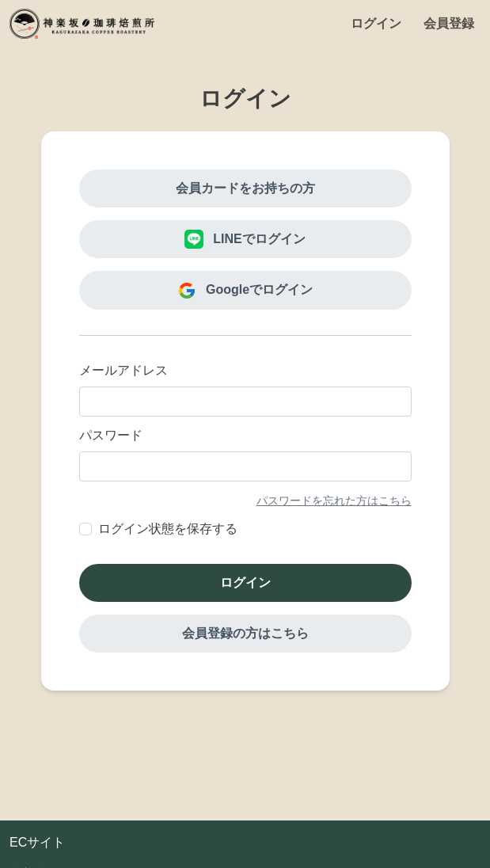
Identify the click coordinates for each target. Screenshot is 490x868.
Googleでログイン (245, 291)
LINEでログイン (245, 239)
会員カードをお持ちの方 (245, 188)
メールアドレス (123, 370)
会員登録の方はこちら (245, 633)
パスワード (111, 435)
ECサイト (37, 842)
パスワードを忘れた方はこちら (334, 501)
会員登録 (449, 23)
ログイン (376, 23)
